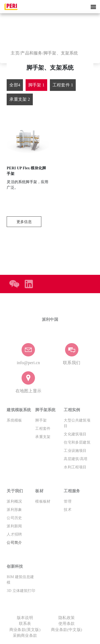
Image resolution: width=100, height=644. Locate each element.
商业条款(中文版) (67, 630)
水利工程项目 (75, 467)
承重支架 (43, 437)
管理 (67, 501)
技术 (67, 510)
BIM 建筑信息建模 (20, 580)
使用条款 (67, 624)
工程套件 (43, 429)
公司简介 (14, 543)
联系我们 (72, 363)
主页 (15, 53)
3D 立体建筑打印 (21, 591)
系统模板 (14, 420)
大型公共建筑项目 (77, 423)
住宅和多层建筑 (77, 442)
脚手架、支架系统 (61, 53)
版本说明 (25, 618)
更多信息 (24, 222)
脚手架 (41, 420)
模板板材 (43, 501)
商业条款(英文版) (25, 630)
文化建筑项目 (75, 434)
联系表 (25, 624)
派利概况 (14, 501)
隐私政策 (67, 618)
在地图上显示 (28, 391)
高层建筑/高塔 (76, 459)
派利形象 (14, 510)
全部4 (15, 85)
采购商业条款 (25, 635)
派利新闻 (14, 526)
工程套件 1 (63, 85)
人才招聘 (14, 534)
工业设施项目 (75, 451)
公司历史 (14, 518)
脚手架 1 (36, 85)
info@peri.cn (28, 363)
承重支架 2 (20, 99)
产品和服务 (31, 53)
